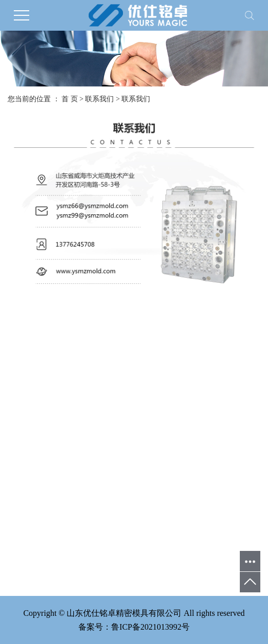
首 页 (70, 99)
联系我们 (99, 99)
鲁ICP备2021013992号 (150, 627)
